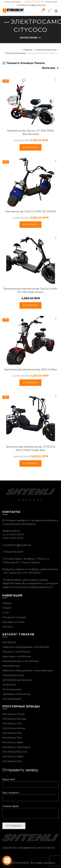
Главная (28, 50)
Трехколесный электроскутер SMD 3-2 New (30, 369)
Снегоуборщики (12, 699)
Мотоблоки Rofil (12, 733)
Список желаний (44, 10)
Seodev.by (49, 848)
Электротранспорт (46, 50)
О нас (6, 613)
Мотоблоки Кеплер (14, 728)
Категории (29, 38)
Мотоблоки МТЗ (12, 724)
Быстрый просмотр (56, 80)
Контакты (8, 627)
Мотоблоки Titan (12, 738)
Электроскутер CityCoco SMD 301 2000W (31, 211)
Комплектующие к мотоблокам (21, 661)
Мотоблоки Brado (13, 742)
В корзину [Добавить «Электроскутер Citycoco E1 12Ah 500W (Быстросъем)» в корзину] (31, 147)
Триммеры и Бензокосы (16, 694)
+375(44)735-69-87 (33, 2)
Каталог (7, 608)
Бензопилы (9, 685)
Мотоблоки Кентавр (14, 719)
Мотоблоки (9, 642)
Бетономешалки (12, 689)
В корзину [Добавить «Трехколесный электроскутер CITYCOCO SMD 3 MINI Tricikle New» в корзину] (31, 463)
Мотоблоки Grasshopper (17, 747)
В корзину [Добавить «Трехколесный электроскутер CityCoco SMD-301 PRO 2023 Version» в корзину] (31, 305)
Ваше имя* (30, 782)
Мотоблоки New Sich (15, 752)
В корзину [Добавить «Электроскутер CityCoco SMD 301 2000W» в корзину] (31, 225)
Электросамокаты (16, 53)
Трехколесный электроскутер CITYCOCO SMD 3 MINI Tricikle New (31, 448)
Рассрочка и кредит (14, 617)
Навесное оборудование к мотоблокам (26, 647)
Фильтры (49, 68)
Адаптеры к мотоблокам (17, 656)
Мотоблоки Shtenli (13, 714)
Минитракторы (11, 666)
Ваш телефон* (30, 795)
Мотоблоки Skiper (13, 757)
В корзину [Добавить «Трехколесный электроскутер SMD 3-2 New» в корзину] (31, 383)
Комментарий (30, 812)
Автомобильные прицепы (17, 680)
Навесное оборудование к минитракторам (28, 671)
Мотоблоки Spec (12, 761)
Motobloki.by (22, 863)
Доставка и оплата (13, 622)
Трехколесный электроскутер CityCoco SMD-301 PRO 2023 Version (30, 290)
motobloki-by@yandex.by (31, 5)
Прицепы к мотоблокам (16, 652)
